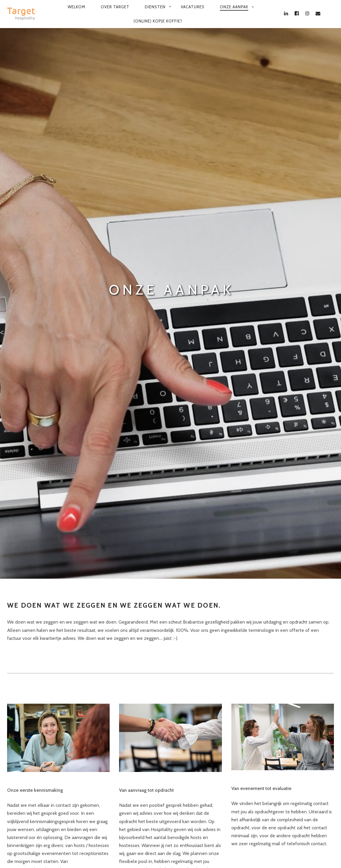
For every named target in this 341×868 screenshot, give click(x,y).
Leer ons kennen (24, 619)
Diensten (155, 7)
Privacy (109, 849)
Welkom (77, 7)
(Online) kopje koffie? (158, 21)
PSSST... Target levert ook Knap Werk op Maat (253, 849)
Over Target (115, 7)
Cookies (136, 849)
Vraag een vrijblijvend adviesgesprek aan (48, 679)
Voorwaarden (75, 849)
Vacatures (193, 7)
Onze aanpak (234, 7)
